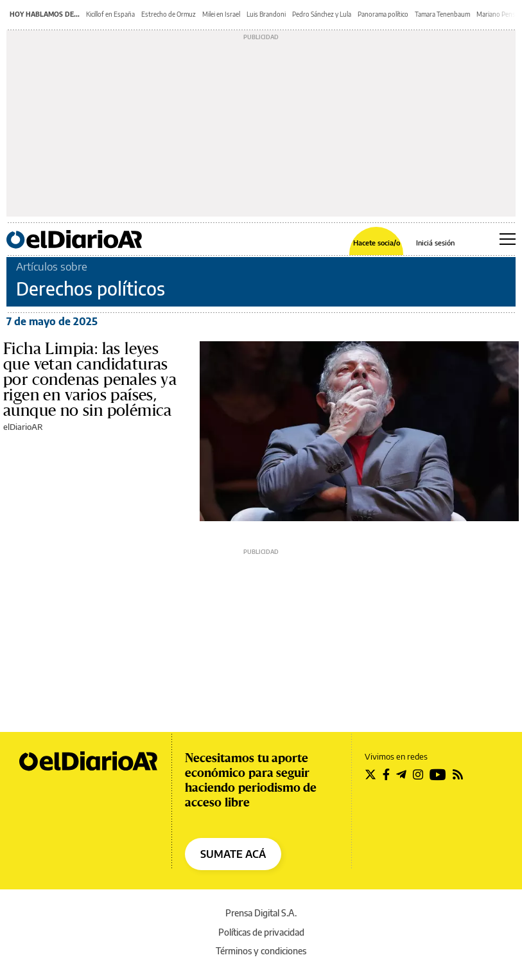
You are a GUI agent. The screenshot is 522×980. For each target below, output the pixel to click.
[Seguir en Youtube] (438, 774)
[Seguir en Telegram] (401, 774)
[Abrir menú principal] (508, 239)
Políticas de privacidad (261, 932)
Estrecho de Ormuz (169, 14)
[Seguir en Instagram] (418, 774)
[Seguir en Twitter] (370, 774)
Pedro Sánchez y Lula (322, 14)
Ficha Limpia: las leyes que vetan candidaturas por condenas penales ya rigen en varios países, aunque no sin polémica (90, 380)
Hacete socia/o (377, 243)
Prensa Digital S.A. (261, 913)
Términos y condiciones (261, 951)
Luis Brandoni (266, 14)
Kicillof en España (110, 14)
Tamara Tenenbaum (442, 14)
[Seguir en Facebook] (386, 774)
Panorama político (383, 14)
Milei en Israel (221, 14)
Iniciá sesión (435, 243)
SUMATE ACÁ (233, 854)
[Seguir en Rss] (458, 774)
